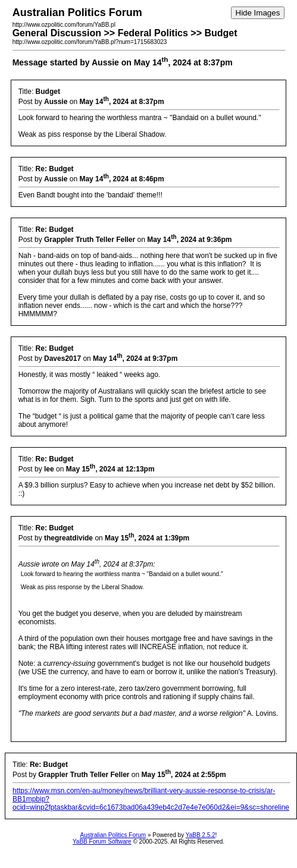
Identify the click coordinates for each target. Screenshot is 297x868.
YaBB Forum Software (102, 842)
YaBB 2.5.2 (201, 835)
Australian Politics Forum (113, 835)
